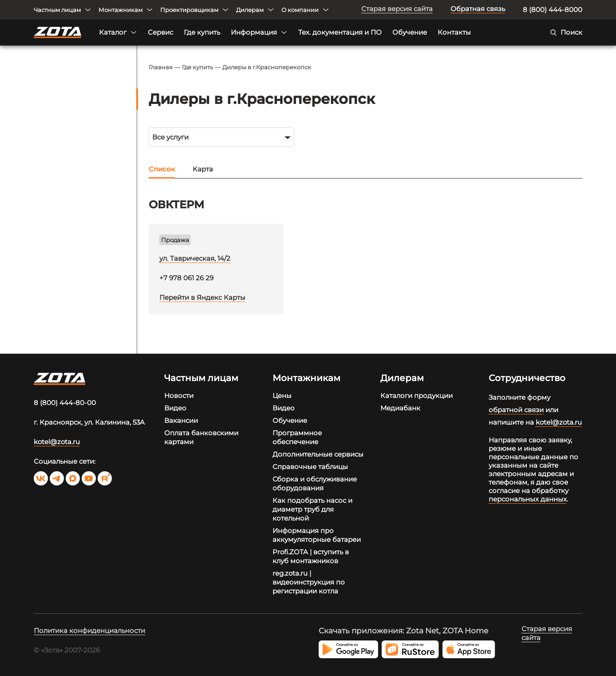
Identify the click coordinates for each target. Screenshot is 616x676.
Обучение (410, 32)
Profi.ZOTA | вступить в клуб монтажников (311, 556)
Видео (175, 408)
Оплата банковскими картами (201, 437)
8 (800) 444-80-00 (65, 403)
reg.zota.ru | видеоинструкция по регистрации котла (309, 582)
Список (162, 169)
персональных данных (528, 499)
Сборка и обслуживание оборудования (315, 483)
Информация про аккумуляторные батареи (317, 535)
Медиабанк (400, 408)
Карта (203, 169)
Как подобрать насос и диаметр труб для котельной (312, 509)
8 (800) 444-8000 (553, 10)
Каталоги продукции (417, 396)
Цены (282, 396)
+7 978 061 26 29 (186, 278)
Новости (179, 396)
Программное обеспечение (297, 437)
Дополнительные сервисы (318, 454)
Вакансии (181, 420)
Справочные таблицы (310, 467)
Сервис (160, 32)
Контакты (454, 32)
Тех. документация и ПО (340, 32)
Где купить (202, 32)
